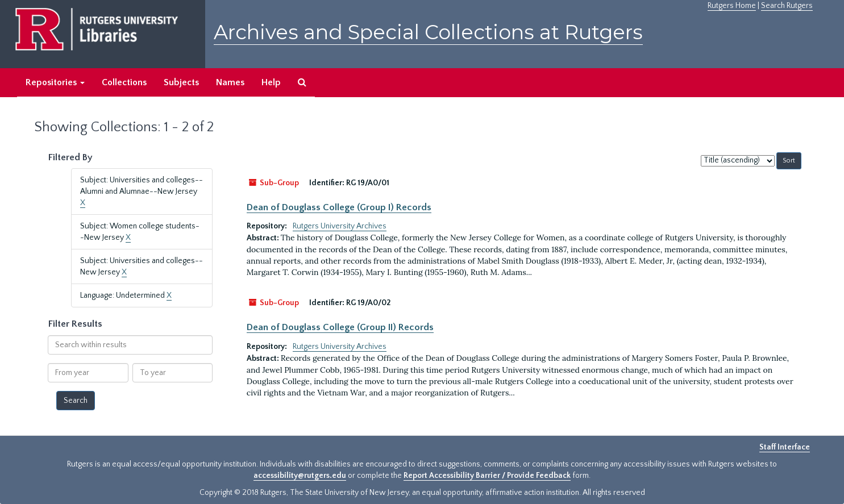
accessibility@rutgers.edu (300, 476)
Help (271, 82)
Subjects (181, 82)
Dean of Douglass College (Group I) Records (339, 207)
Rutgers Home (732, 6)
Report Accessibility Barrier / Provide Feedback (487, 476)
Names (230, 82)
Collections (124, 82)
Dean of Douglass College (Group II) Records (340, 327)
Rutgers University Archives (340, 226)
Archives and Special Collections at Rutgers (428, 32)
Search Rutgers (787, 6)
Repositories (55, 82)
